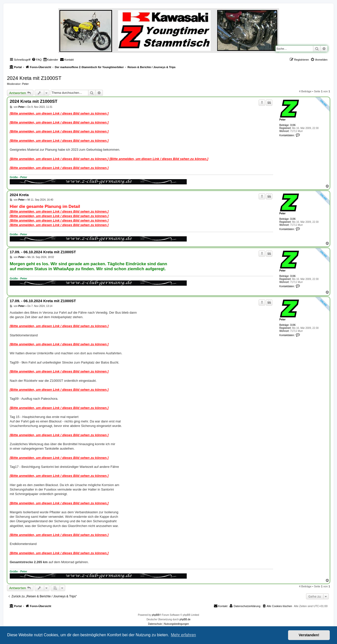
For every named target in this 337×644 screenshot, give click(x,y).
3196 (293, 125)
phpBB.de (185, 619)
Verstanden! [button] (309, 635)
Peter (25, 84)
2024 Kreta (19, 195)
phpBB (156, 615)
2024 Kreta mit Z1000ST (34, 78)
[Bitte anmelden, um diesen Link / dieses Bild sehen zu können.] (59, 113)
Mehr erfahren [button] (183, 635)
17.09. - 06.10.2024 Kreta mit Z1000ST (43, 252)
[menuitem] (37, 60)
